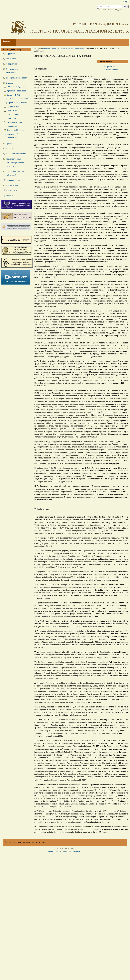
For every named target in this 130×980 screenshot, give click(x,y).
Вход (125, 1)
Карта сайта (53, 852)
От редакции (110, 67)
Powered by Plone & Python (65, 848)
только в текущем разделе (110, 10)
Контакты (77, 852)
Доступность (66, 852)
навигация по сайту (12, 49)
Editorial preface (111, 70)
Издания (55, 49)
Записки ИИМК (67, 49)
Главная (7, 41)
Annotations (80, 49)
